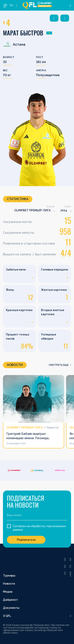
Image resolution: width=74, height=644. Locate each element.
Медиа (8, 592)
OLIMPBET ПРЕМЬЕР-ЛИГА (32, 210)
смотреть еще (60, 365)
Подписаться (26, 540)
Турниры (9, 576)
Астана (14, 44)
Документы (11, 608)
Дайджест (10, 600)
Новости (9, 584)
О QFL (7, 616)
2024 (64, 210)
